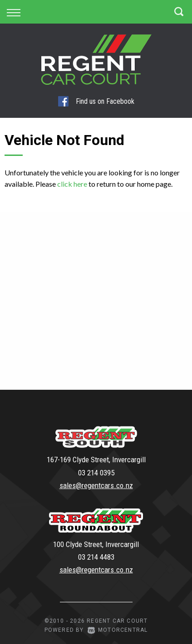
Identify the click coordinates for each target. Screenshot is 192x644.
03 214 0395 (96, 473)
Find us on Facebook (96, 101)
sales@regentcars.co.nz (96, 485)
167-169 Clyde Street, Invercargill (96, 460)
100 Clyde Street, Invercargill (96, 544)
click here (72, 184)
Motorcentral (118, 630)
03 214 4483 (96, 557)
